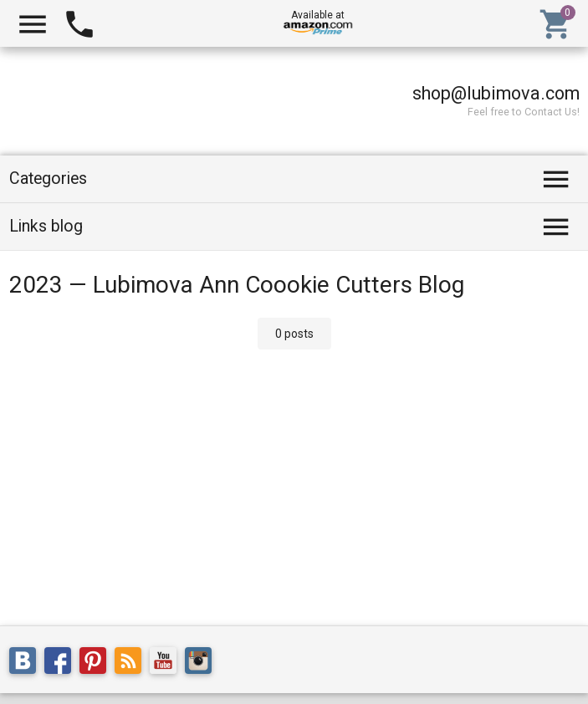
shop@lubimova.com (496, 93)
